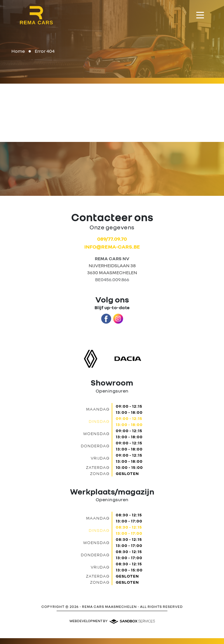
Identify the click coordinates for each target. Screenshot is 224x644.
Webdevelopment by (112, 621)
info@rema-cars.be (112, 247)
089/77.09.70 (112, 239)
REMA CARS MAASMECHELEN (109, 607)
